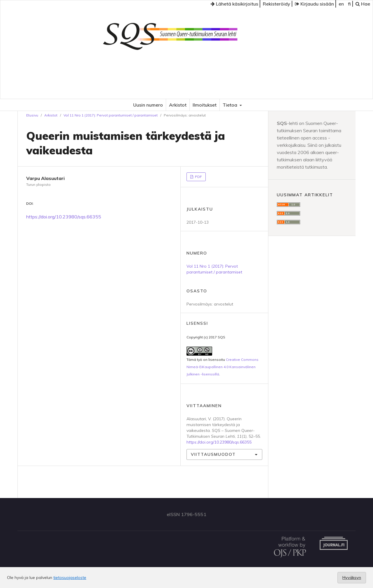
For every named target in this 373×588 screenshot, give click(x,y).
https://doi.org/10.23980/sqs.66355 (64, 217)
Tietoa (231, 105)
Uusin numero (148, 105)
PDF (198, 177)
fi (349, 4)
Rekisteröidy (277, 4)
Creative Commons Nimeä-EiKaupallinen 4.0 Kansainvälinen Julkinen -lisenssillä (222, 367)
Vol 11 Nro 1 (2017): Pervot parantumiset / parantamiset (111, 115)
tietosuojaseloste (70, 578)
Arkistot (178, 105)
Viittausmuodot (213, 454)
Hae (363, 4)
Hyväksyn (352, 578)
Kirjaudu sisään (314, 4)
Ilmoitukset (205, 105)
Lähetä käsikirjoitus (234, 4)
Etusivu (32, 115)
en (341, 4)
